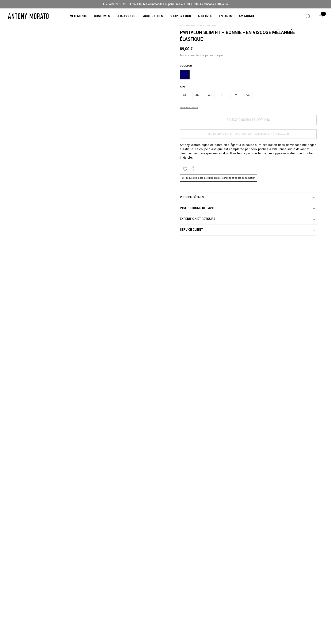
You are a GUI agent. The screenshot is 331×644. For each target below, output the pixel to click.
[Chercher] (308, 16)
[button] (79, 16)
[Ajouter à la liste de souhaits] (185, 169)
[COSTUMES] (102, 16)
